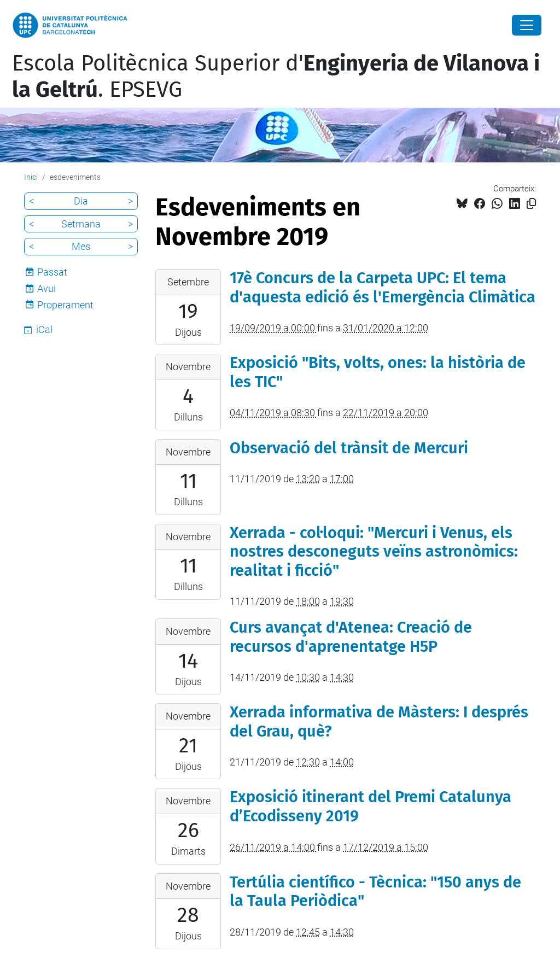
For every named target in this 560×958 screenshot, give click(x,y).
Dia (81, 201)
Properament (65, 305)
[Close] (527, 25)
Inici (31, 177)
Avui (46, 288)
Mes (81, 246)
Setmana (81, 224)
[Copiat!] (531, 204)
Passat (52, 272)
